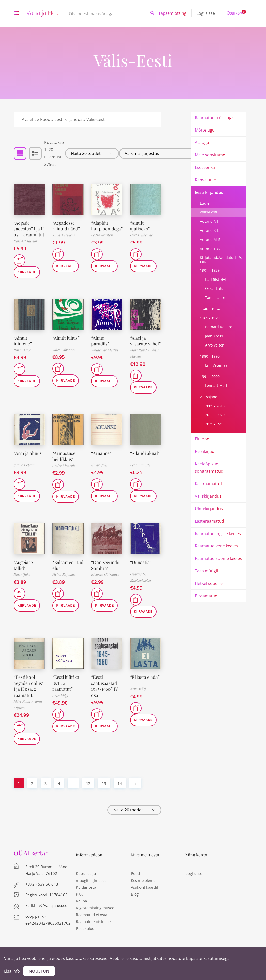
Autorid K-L (209, 230)
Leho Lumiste (140, 465)
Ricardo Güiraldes (105, 574)
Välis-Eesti (209, 212)
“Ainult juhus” (66, 338)
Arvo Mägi (60, 695)
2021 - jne (213, 424)
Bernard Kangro (219, 327)
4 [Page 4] (59, 784)
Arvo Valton (215, 345)
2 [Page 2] (32, 784)
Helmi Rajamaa (64, 574)
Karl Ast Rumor (26, 241)
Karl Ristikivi (215, 279)
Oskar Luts (214, 288)
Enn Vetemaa (216, 365)
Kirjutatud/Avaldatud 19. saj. (221, 259)
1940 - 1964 (210, 309)
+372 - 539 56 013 (42, 884)
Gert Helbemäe (141, 235)
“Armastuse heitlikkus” (64, 456)
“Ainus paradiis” (100, 341)
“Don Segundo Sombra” (106, 565)
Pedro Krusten (102, 235)
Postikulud (85, 928)
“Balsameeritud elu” (68, 565)
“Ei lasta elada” (145, 677)
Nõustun (39, 971)
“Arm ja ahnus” (29, 453)
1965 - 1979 (210, 318)
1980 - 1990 (210, 356)
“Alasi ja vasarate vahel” (145, 341)
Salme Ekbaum (25, 465)
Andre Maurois (64, 465)
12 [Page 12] (88, 784)
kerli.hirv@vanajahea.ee (46, 905)
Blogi (135, 894)
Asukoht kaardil (144, 887)
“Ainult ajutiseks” (140, 226)
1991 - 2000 (210, 376)
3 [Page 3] (46, 784)
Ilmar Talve (22, 350)
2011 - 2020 (215, 415)
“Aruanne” (102, 453)
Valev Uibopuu (64, 350)
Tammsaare (215, 298)
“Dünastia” (141, 562)
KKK (79, 894)
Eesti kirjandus (68, 119)
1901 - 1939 (210, 270)
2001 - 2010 (215, 406)
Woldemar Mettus (105, 350)
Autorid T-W (210, 249)
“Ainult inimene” (23, 341)
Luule (205, 203)
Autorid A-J (209, 221)
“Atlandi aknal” (145, 453)
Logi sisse (206, 13)
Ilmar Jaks (99, 465)
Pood (45, 119)
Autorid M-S (210, 240)
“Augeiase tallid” (24, 565)
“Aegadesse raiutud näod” (66, 226)
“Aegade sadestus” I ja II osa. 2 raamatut (29, 229)
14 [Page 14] (120, 784)
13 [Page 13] (104, 784)
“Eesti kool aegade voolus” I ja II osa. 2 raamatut (29, 686)
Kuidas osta (86, 887)
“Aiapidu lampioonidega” (107, 226)
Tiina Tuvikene (64, 235)
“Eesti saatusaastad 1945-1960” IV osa (104, 686)
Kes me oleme (143, 880)
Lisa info (12, 971)
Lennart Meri (216, 386)
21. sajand (209, 397)
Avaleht (29, 119)
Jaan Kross (214, 336)
